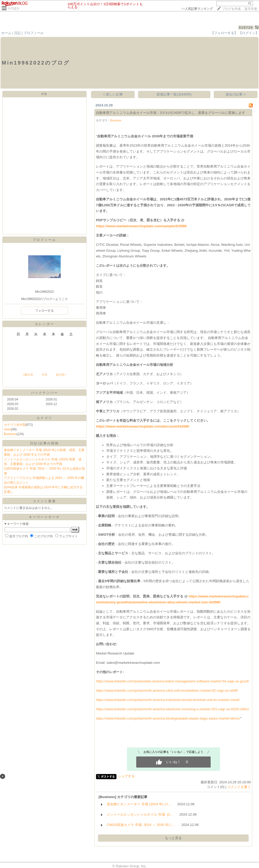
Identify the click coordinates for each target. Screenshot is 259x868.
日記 (18, 33)
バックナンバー (45, 393)
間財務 (218, 581)
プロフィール (34, 33)
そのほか (13, 8)
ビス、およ (163, 553)
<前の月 (28, 375)
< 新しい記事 (113, 94)
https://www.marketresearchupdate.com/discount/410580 (142, 426)
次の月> (61, 375)
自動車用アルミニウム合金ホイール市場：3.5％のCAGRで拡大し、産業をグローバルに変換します (170, 113)
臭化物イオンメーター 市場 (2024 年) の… (139, 804)
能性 (187, 629)
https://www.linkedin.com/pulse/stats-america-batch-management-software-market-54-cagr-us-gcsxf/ (172, 681)
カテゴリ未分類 (15, 425)
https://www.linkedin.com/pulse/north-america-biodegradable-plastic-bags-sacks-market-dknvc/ (168, 718)
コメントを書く (239, 787)
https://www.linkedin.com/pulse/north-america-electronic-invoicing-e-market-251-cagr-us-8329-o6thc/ (173, 709)
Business (10, 434)
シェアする (126, 776)
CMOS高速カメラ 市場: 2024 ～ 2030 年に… (141, 825)
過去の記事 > (236, 94)
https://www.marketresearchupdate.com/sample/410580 (141, 226)
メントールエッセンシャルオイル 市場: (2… (140, 814)
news (7, 429)
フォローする (44, 311)
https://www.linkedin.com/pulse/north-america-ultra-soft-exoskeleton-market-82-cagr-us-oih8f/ (167, 691)
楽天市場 (251, 9)
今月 (44, 375)
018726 (246, 27)
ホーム (6, 33)
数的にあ (214, 611)
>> (197, 9)
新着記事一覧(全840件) (174, 94)
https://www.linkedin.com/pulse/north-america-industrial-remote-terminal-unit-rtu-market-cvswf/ (168, 700)
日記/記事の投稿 (44, 443)
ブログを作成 (231, 9)
